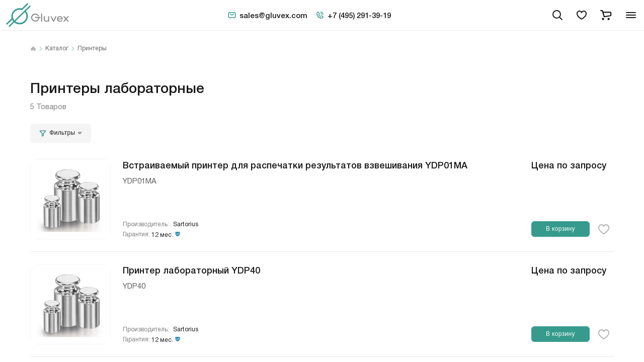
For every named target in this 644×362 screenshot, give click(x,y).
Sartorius (186, 224)
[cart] (606, 15)
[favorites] (582, 15)
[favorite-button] (604, 229)
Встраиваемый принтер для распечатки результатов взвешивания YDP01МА (295, 164)
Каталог (57, 49)
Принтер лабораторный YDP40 (191, 269)
